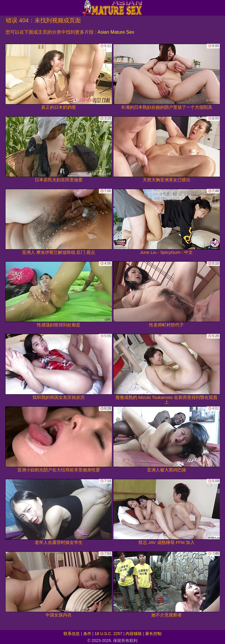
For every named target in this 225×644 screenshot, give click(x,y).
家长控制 (153, 634)
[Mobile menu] (5, 8)
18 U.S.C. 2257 (108, 634)
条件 (87, 634)
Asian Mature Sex (116, 32)
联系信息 (72, 634)
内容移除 (134, 634)
